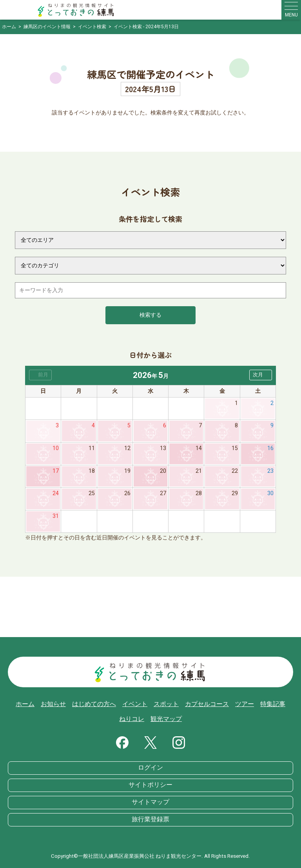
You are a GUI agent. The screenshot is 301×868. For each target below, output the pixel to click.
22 (235, 471)
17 (56, 471)
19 (127, 471)
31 (56, 516)
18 (92, 471)
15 (235, 448)
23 (270, 471)
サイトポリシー (150, 785)
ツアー (245, 704)
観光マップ (166, 719)
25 (92, 493)
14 (199, 448)
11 (92, 448)
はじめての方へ (94, 704)
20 (163, 471)
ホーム (25, 704)
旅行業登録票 (150, 819)
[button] (261, 375)
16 (270, 448)
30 (270, 493)
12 (127, 448)
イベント (135, 704)
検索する (150, 315)
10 (56, 448)
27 (163, 493)
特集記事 (273, 704)
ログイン (150, 768)
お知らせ (53, 704)
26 (127, 493)
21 (199, 471)
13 (163, 448)
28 (199, 493)
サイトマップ (150, 802)
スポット (166, 704)
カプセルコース (207, 704)
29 (235, 493)
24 (56, 493)
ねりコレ (132, 719)
